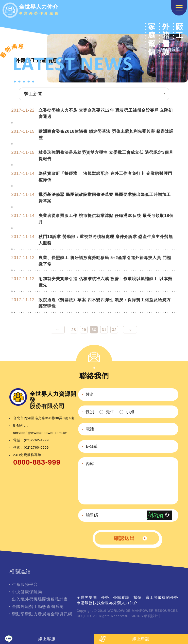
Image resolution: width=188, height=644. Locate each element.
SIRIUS (137, 616)
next (130, 330)
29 (84, 329)
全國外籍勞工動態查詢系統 (38, 607)
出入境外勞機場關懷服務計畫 (40, 599)
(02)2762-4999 (36, 440)
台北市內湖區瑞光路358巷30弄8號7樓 (44, 418)
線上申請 (141, 639)
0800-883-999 (37, 462)
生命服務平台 (25, 584)
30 (94, 329)
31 (104, 329)
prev (58, 330)
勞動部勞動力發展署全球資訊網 (42, 614)
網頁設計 (151, 616)
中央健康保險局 (27, 592)
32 (114, 329)
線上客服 (47, 639)
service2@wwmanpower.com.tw (40, 433)
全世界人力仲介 (39, 10)
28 (74, 329)
